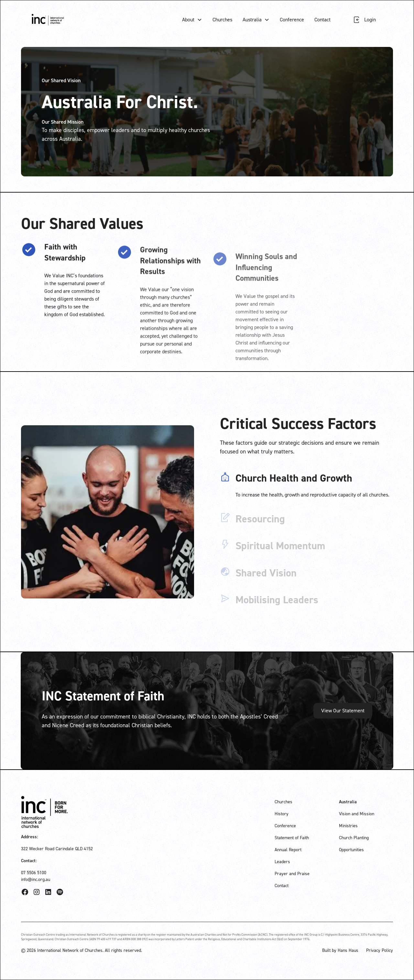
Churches (222, 20)
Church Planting (354, 838)
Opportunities (351, 850)
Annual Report (288, 850)
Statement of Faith (292, 838)
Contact (322, 20)
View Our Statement (343, 711)
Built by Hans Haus (340, 950)
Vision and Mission (357, 814)
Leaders (282, 862)
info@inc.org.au (36, 880)
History (282, 814)
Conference (292, 20)
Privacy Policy (380, 950)
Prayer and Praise (292, 874)
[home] (48, 20)
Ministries (348, 826)
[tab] (306, 487)
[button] (192, 20)
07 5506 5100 (34, 873)
